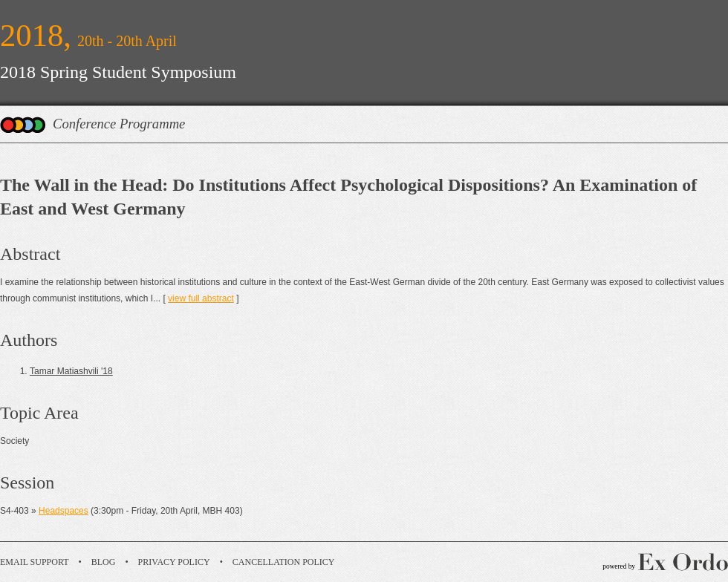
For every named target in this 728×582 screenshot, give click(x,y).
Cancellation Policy (284, 562)
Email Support (35, 562)
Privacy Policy (174, 562)
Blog (104, 562)
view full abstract (201, 298)
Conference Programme (119, 124)
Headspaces (64, 511)
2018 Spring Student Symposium (118, 72)
